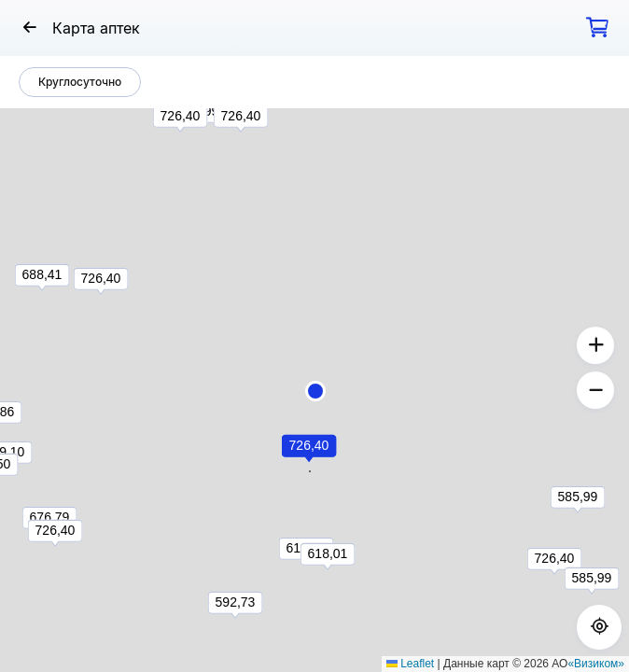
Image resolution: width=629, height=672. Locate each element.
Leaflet (410, 664)
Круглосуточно (80, 82)
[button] (315, 391)
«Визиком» (596, 664)
